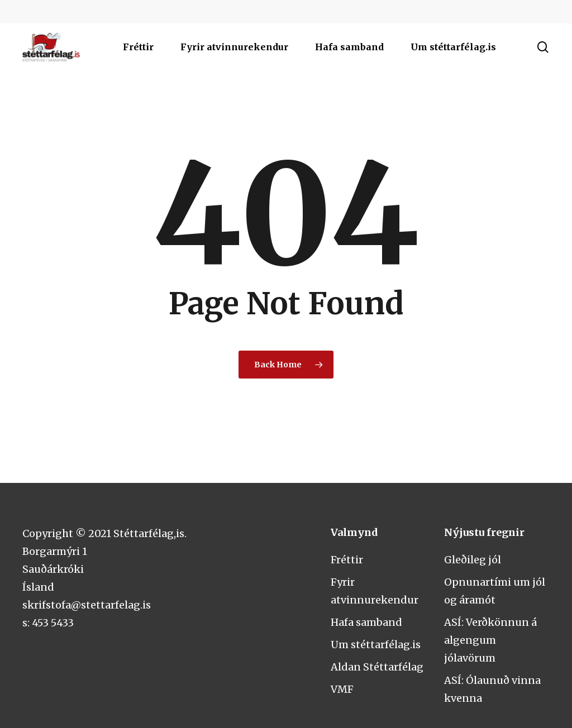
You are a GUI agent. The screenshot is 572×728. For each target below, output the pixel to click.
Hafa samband (366, 622)
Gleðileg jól (473, 560)
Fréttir (347, 560)
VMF (342, 689)
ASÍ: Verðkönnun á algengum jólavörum (490, 640)
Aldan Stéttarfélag (377, 667)
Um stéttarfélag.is (376, 645)
